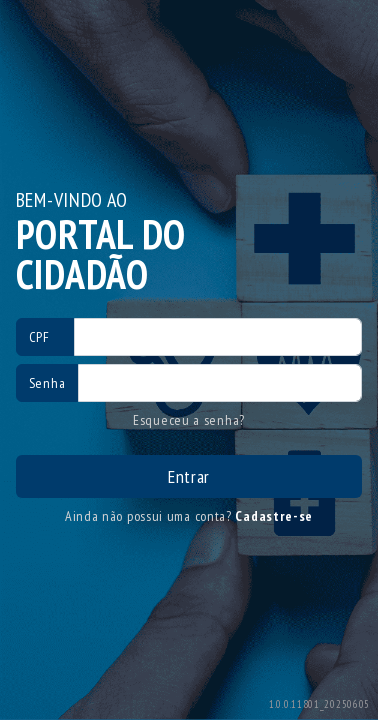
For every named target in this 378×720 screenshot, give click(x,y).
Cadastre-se (274, 516)
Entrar (189, 476)
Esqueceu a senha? (189, 420)
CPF (39, 337)
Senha (47, 383)
